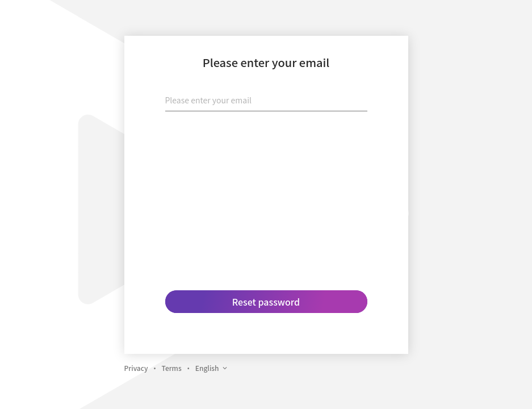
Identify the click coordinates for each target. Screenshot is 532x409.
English (212, 368)
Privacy (136, 368)
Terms (172, 368)
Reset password (266, 302)
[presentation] (266, 143)
